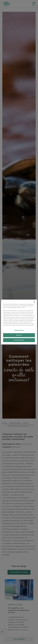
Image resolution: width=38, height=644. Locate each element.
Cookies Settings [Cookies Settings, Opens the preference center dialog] (19, 330)
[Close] (34, 302)
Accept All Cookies (19, 340)
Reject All (19, 335)
